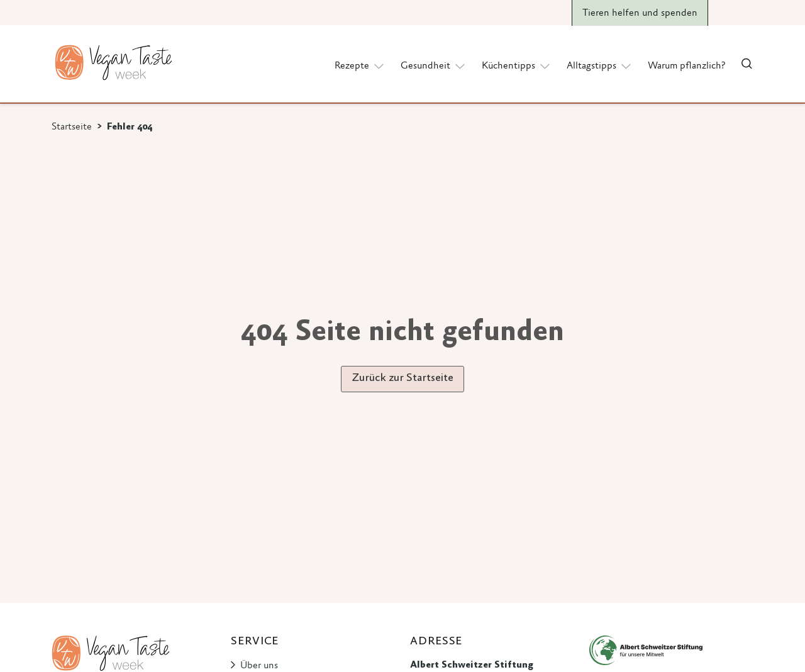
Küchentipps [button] (517, 65)
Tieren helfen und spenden (640, 13)
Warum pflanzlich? (686, 66)
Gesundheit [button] (434, 65)
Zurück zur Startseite (402, 378)
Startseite (72, 127)
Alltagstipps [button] (600, 65)
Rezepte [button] (360, 65)
